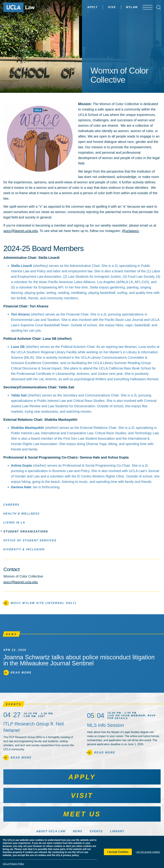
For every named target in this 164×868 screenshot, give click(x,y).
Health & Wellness (22, 513)
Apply (83, 7)
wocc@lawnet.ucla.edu (21, 231)
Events (96, 831)
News (78, 831)
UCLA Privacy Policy (13, 864)
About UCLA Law (51, 831)
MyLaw (122, 7)
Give (102, 7)
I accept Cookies (118, 852)
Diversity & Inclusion (24, 549)
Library (117, 831)
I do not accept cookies (148, 852)
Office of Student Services (30, 540)
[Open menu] (145, 7)
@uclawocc (131, 231)
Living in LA (14, 522)
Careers (11, 505)
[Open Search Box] (159, 7)
